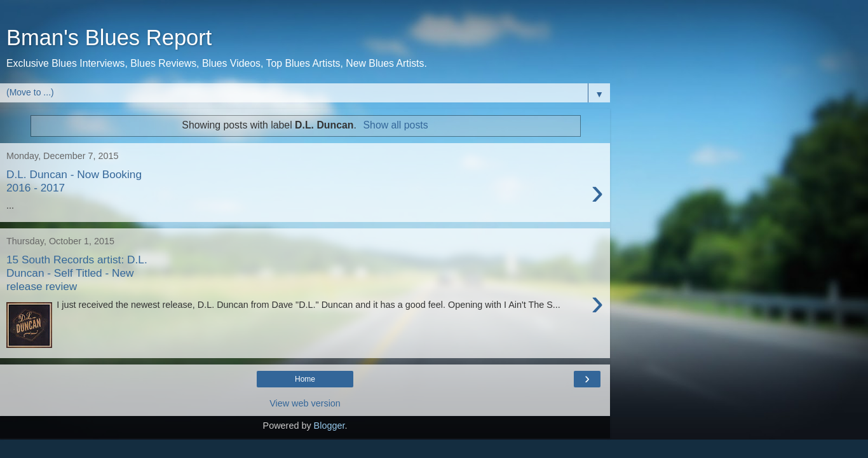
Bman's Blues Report (109, 38)
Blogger (329, 426)
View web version (305, 403)
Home (305, 379)
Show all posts (396, 125)
